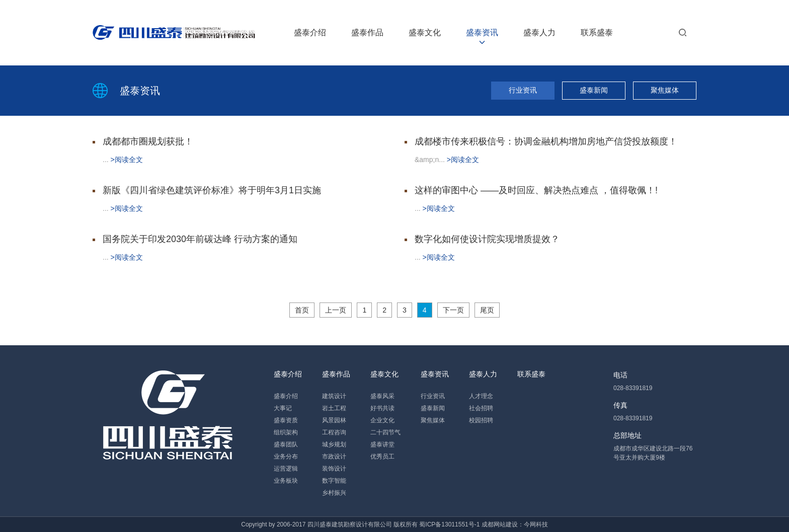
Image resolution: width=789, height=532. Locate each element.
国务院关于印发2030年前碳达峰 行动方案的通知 (200, 239)
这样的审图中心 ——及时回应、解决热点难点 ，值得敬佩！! (536, 190)
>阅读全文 (127, 160)
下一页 (453, 310)
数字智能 (334, 481)
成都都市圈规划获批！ (148, 141)
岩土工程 (334, 408)
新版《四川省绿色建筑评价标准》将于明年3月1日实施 (212, 190)
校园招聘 (481, 420)
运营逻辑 (286, 469)
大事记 (283, 408)
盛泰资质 (286, 420)
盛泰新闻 (594, 90)
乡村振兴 (334, 493)
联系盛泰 (597, 32)
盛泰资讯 (482, 32)
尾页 (487, 310)
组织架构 (286, 432)
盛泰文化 (425, 32)
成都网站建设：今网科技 (515, 524)
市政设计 (334, 457)
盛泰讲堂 (382, 444)
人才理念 (481, 396)
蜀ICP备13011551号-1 (449, 524)
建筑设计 (334, 396)
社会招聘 (481, 408)
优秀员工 (382, 457)
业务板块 (286, 481)
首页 (302, 310)
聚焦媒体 (665, 90)
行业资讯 (523, 90)
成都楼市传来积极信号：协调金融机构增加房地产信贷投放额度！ (546, 141)
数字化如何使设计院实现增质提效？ (487, 239)
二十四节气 (385, 432)
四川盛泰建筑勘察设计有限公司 (350, 524)
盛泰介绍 (310, 32)
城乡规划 (334, 444)
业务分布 (286, 457)
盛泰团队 (286, 444)
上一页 (336, 310)
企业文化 (382, 420)
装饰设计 (334, 469)
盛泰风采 (382, 396)
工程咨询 (334, 432)
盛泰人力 (539, 32)
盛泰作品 (367, 32)
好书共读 (382, 408)
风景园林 (334, 420)
